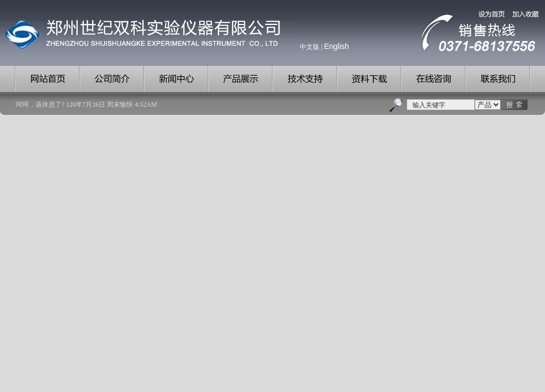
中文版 (310, 47)
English (336, 46)
